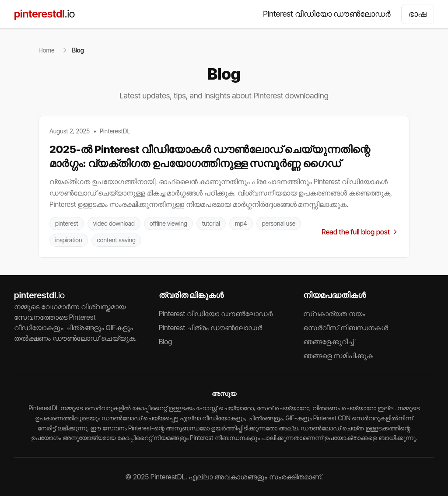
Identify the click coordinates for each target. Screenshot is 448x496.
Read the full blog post (360, 232)
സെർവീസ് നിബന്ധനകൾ (346, 328)
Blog (166, 342)
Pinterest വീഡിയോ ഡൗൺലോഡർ (327, 14)
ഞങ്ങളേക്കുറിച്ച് (329, 342)
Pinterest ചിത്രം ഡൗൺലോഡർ (210, 328)
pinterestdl (44, 14)
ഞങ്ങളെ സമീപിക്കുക (338, 356)
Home (46, 50)
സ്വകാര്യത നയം (334, 314)
